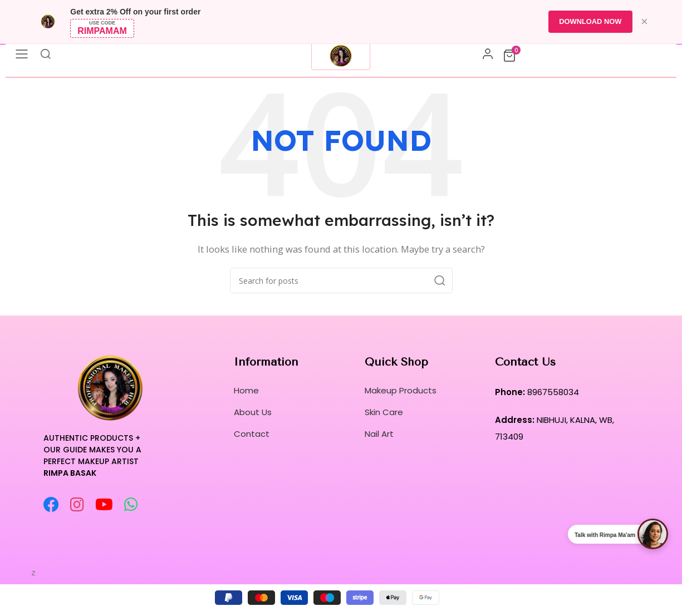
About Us (253, 412)
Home (246, 390)
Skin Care (384, 412)
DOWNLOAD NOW (590, 21)
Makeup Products (401, 390)
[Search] (341, 280)
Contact (252, 434)
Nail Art (379, 434)
